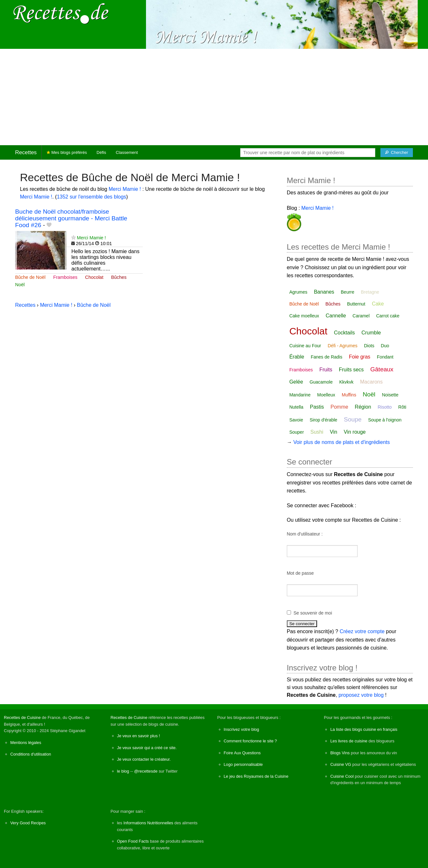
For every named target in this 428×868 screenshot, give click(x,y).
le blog (123, 771)
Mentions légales (26, 743)
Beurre (348, 292)
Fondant (385, 357)
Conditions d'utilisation (31, 754)
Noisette (390, 395)
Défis (101, 152)
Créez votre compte (362, 631)
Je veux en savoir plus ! (139, 736)
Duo (385, 346)
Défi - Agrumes (343, 346)
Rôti (402, 407)
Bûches (119, 277)
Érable (297, 357)
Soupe (353, 419)
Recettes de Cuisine (22, 717)
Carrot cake (388, 316)
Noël (20, 285)
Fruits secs (351, 370)
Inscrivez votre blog (241, 729)
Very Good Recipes (28, 823)
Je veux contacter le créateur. (144, 759)
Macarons (371, 382)
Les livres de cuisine (349, 741)
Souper (297, 432)
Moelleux (326, 395)
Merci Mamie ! (125, 189)
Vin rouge (355, 432)
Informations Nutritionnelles (148, 823)
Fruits (326, 370)
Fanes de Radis (326, 357)
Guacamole (321, 382)
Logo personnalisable (243, 764)
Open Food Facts (133, 841)
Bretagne (370, 292)
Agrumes (298, 292)
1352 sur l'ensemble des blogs (92, 197)
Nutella (296, 407)
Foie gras (360, 357)
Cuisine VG (341, 764)
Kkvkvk (346, 382)
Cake (378, 304)
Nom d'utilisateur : (305, 534)
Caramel (361, 316)
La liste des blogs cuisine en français (364, 729)
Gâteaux (382, 369)
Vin (334, 432)
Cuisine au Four (305, 346)
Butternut (356, 304)
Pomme (339, 407)
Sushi (317, 432)
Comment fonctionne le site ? (250, 741)
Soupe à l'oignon (385, 420)
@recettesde (146, 771)
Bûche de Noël (30, 277)
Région (363, 407)
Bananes (324, 292)
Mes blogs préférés (67, 152)
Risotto (385, 407)
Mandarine (300, 395)
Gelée (296, 382)
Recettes (26, 152)
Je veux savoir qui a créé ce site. (147, 748)
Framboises (65, 277)
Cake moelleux (304, 316)
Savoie (296, 420)
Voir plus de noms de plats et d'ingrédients (341, 442)
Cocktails (345, 333)
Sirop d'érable (323, 420)
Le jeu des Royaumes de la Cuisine (256, 776)
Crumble (371, 333)
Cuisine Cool (342, 776)
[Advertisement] (214, 97)
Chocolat (94, 277)
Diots (369, 346)
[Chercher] (397, 153)
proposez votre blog (361, 695)
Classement (127, 152)
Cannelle (336, 316)
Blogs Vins (340, 753)
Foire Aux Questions (242, 753)
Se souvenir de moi (313, 613)
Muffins (349, 395)
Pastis (317, 407)
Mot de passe (300, 573)
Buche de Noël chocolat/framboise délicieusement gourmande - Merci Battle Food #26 (71, 218)
